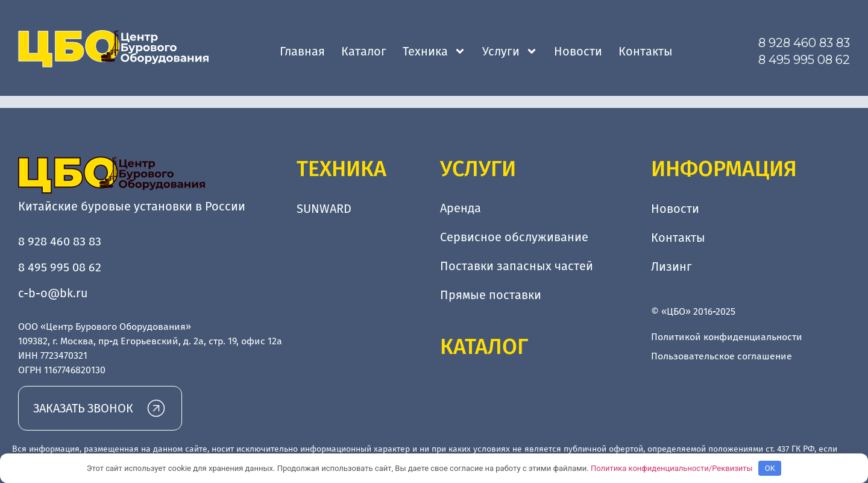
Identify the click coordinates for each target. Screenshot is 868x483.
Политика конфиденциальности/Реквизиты (672, 468)
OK (770, 468)
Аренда (461, 209)
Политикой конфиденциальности (727, 337)
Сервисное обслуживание (514, 238)
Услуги (510, 51)
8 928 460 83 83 (804, 43)
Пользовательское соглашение (722, 356)
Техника (434, 51)
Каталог (364, 51)
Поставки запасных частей (517, 267)
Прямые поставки (491, 295)
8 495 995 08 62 (804, 60)
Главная (302, 51)
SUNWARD (324, 209)
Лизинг (671, 267)
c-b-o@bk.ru (53, 293)
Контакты (646, 51)
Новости (578, 51)
